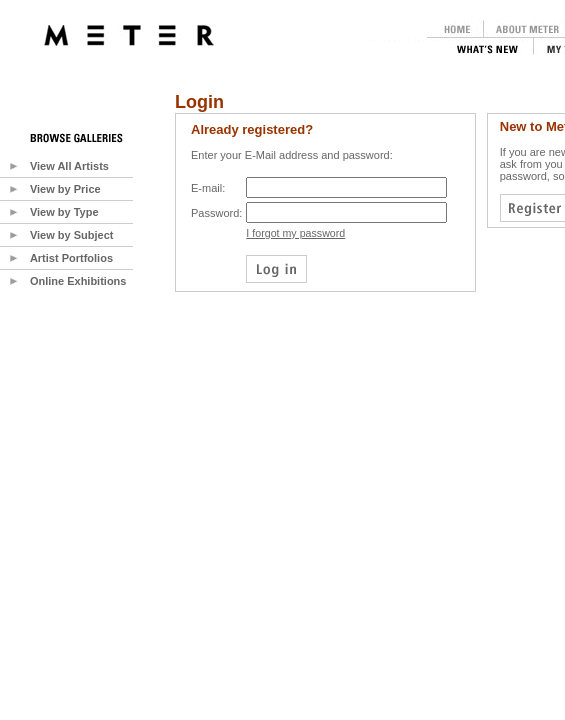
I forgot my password (295, 233)
